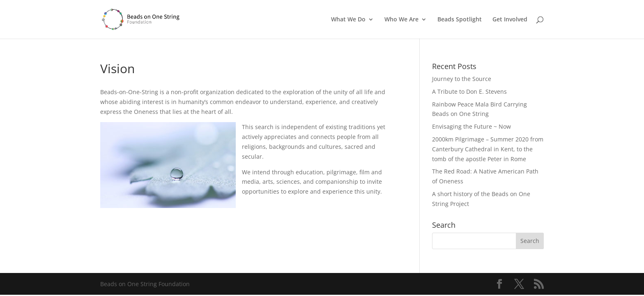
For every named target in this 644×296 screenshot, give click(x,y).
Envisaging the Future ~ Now (471, 126)
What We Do (348, 20)
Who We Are (401, 20)
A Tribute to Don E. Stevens (469, 91)
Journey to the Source (462, 79)
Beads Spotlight (460, 20)
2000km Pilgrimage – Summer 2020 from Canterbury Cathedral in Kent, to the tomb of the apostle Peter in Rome (488, 149)
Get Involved (510, 20)
